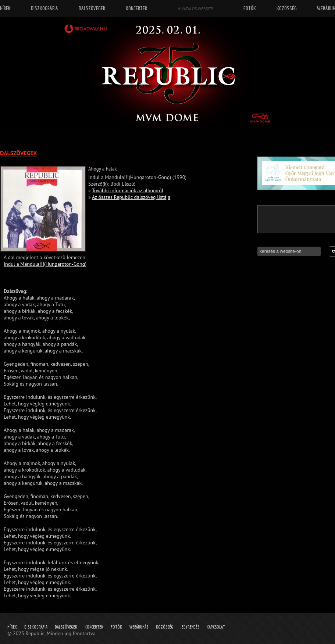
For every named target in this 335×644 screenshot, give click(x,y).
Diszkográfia (36, 627)
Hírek (12, 627)
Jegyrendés (190, 627)
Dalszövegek (66, 627)
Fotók (116, 627)
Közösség (165, 627)
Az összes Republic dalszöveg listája (131, 197)
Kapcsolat (216, 627)
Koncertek (94, 627)
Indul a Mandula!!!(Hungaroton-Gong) (45, 264)
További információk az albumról (128, 190)
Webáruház (139, 627)
